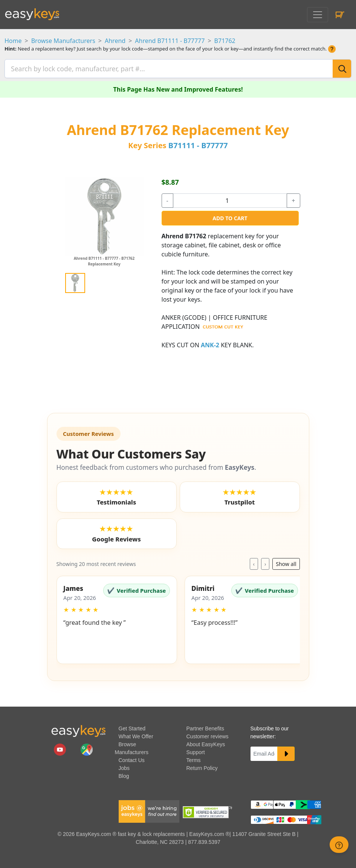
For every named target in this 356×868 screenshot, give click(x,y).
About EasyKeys (206, 742)
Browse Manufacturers (63, 41)
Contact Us (132, 758)
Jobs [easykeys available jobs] (124, 766)
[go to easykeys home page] (78, 729)
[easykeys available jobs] (149, 809)
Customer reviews (208, 734)
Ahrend (115, 41)
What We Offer (136, 734)
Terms (194, 758)
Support (196, 750)
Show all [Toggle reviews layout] (286, 562)
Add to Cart (230, 216)
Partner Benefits (205, 726)
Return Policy (202, 766)
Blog (124, 774)
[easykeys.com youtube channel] (61, 747)
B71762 (225, 41)
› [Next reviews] (265, 562)
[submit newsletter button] (286, 751)
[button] (117, 618)
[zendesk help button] (339, 845)
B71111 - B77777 (198, 143)
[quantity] (230, 198)
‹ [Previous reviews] (254, 562)
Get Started (132, 726)
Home (13, 41)
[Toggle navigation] (318, 15)
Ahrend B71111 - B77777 (170, 41)
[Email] (264, 751)
